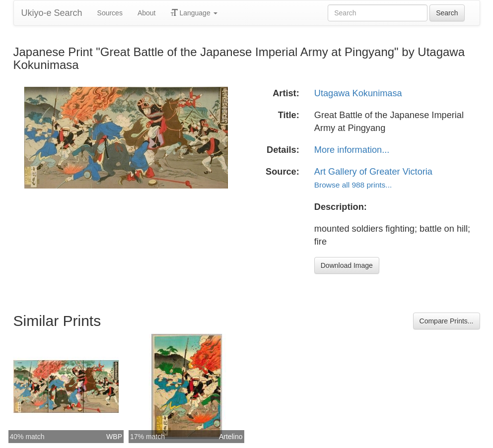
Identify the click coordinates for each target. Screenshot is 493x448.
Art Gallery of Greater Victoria (373, 172)
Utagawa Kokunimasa (358, 93)
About (147, 13)
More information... (352, 150)
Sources (110, 13)
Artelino (231, 437)
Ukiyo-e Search (52, 13)
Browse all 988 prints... (353, 185)
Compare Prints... (447, 321)
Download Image (347, 265)
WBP (114, 437)
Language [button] (194, 13)
